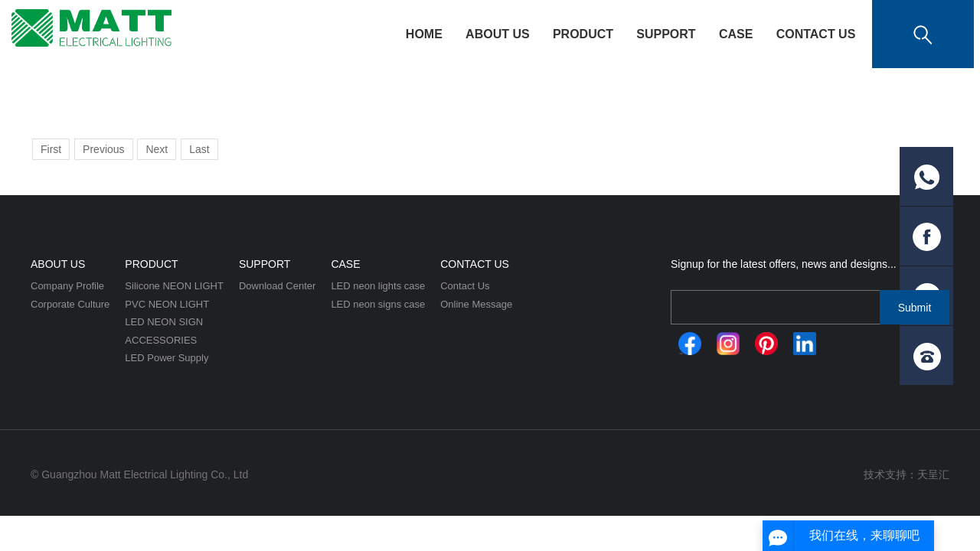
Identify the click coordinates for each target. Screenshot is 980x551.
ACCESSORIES (161, 340)
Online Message (476, 304)
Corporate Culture (70, 304)
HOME (424, 34)
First (51, 149)
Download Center (277, 286)
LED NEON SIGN (164, 322)
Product (583, 34)
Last (199, 149)
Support (666, 34)
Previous (103, 149)
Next (157, 149)
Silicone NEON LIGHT (174, 286)
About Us (498, 34)
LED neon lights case (378, 286)
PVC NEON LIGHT (167, 304)
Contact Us (816, 34)
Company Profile (67, 286)
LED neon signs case (378, 304)
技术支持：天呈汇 (906, 474)
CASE (736, 34)
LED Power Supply (167, 358)
